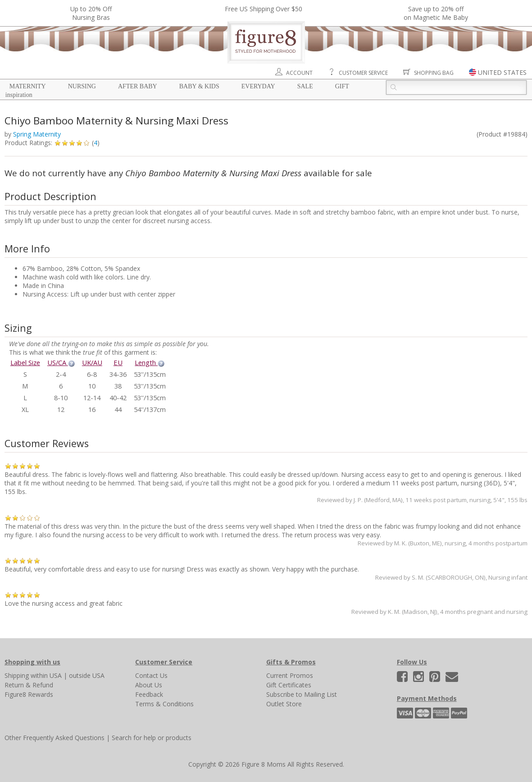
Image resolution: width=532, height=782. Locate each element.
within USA (46, 675)
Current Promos (290, 675)
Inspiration (19, 95)
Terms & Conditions (164, 704)
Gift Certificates (289, 685)
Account (299, 73)
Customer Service (363, 73)
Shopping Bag (434, 73)
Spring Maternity (37, 134)
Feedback (149, 694)
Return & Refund (29, 685)
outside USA (87, 675)
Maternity (28, 86)
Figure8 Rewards (29, 694)
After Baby (138, 86)
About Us (149, 685)
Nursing (82, 86)
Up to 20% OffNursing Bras (91, 13)
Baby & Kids (199, 86)
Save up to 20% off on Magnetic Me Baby (436, 13)
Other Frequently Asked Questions (55, 738)
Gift (342, 86)
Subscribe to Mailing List (302, 694)
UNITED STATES (502, 72)
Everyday (258, 86)
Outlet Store (284, 704)
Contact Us (151, 675)
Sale (305, 86)
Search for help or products (152, 738)
